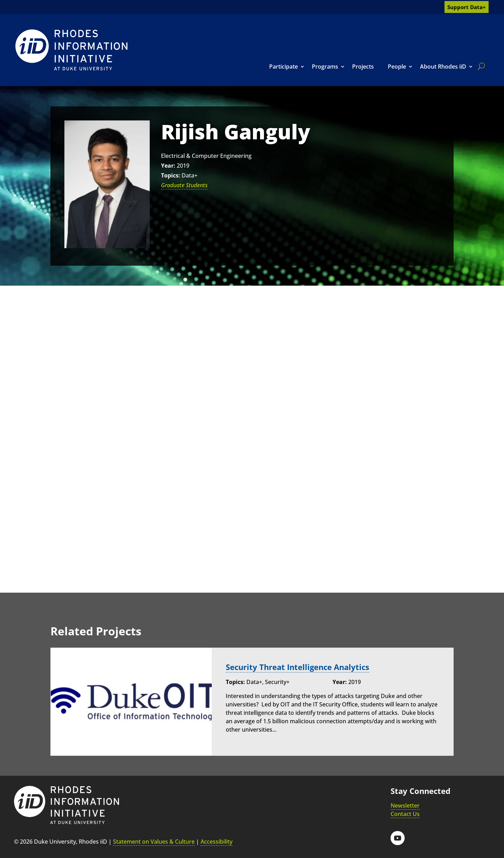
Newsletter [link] (405, 805)
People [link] (397, 67)
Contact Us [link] (405, 814)
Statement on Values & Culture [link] (154, 842)
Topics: (171, 175)
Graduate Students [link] (184, 185)
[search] (480, 66)
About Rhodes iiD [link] (443, 67)
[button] (398, 838)
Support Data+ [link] (467, 7)
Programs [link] (325, 67)
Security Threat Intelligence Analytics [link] (297, 667)
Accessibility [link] (216, 842)
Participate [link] (283, 67)
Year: (168, 166)
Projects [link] (363, 67)
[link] (71, 50)
